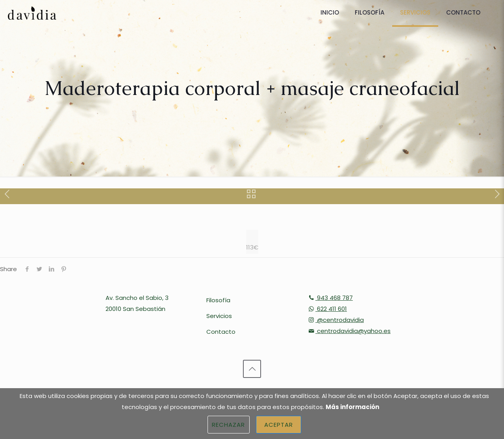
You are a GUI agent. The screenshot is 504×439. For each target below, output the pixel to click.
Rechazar (229, 425)
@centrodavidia (335, 320)
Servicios (219, 316)
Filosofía (218, 300)
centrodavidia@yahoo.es (349, 331)
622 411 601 (327, 309)
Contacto (221, 332)
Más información (352, 407)
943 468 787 (330, 298)
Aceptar (279, 425)
